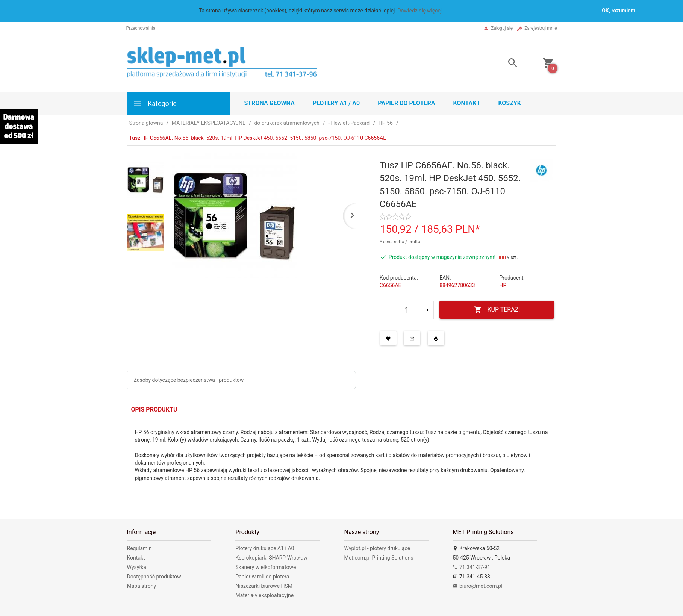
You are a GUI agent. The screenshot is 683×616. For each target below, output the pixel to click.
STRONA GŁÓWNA (270, 103)
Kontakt (466, 103)
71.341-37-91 (471, 567)
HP (503, 285)
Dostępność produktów (154, 577)
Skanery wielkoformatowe (266, 567)
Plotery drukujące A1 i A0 (265, 548)
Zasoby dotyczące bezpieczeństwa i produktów (189, 380)
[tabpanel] (342, 462)
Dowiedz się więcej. (420, 11)
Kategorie (155, 104)
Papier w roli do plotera (262, 577)
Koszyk (510, 103)
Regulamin (139, 548)
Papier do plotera (406, 103)
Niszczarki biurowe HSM (264, 586)
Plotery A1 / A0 (336, 103)
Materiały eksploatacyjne (264, 595)
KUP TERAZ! (497, 310)
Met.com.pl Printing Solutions (379, 558)
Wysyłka (137, 567)
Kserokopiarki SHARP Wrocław (271, 558)
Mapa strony (142, 586)
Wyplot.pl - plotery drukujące (377, 548)
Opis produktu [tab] (154, 409)
